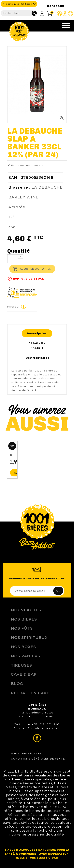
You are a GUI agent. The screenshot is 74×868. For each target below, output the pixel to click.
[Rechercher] (19, 13)
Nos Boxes (23, 647)
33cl (13, 227)
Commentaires (38, 358)
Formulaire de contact (44, 728)
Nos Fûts (22, 628)
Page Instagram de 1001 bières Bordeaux (70, 14)
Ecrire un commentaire (25, 165)
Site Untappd (59, 14)
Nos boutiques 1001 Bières (17, 4)
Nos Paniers (25, 656)
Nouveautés (26, 610)
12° (11, 217)
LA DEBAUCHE (47, 187)
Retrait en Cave (30, 693)
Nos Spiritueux (29, 637)
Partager (23, 306)
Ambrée (17, 207)
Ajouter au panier (32, 269)
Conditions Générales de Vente (38, 759)
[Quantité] (13, 259)
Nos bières (24, 619)
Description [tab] (37, 333)
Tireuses (21, 665)
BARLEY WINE (23, 197)
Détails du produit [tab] (37, 346)
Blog (17, 684)
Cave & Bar (24, 674)
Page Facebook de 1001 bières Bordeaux (65, 14)
